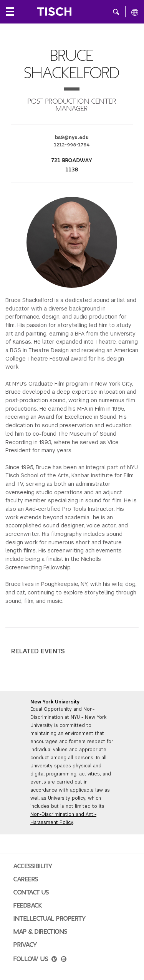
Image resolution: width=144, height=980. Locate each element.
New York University (55, 702)
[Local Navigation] (10, 12)
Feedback (28, 906)
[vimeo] (54, 960)
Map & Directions (41, 932)
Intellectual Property (50, 919)
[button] (116, 12)
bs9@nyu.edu (72, 138)
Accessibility (33, 866)
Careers (26, 879)
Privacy (25, 945)
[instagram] (64, 960)
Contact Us (31, 893)
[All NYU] (135, 12)
